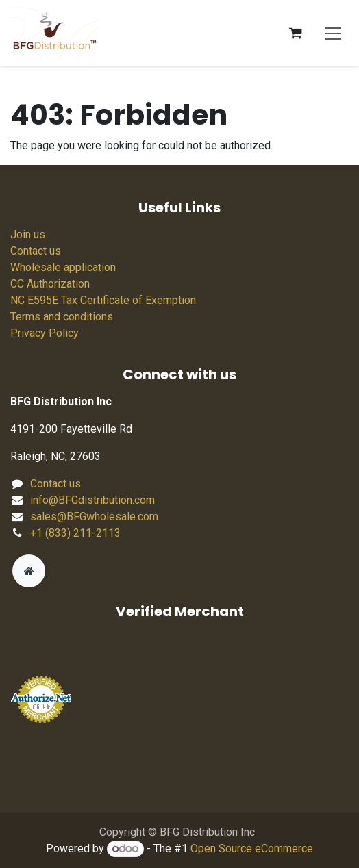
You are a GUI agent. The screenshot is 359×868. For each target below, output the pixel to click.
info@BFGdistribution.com (92, 500)
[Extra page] (29, 571)
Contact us (36, 251)
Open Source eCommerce (252, 848)
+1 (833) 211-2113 (75, 533)
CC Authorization (50, 284)
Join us (28, 234)
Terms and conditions (62, 317)
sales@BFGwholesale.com (94, 516)
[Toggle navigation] (333, 33)
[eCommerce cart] (295, 33)
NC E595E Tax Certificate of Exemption (103, 300)
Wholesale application (63, 267)
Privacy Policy (45, 333)
